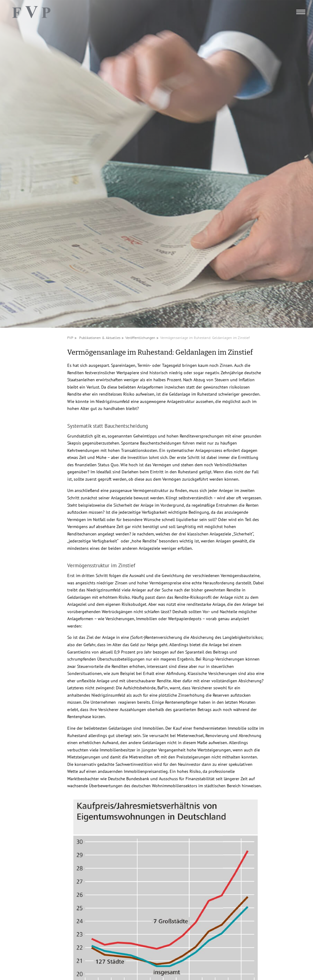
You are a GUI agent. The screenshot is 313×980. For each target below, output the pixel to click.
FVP (70, 338)
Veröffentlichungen (140, 338)
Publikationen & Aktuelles (100, 338)
